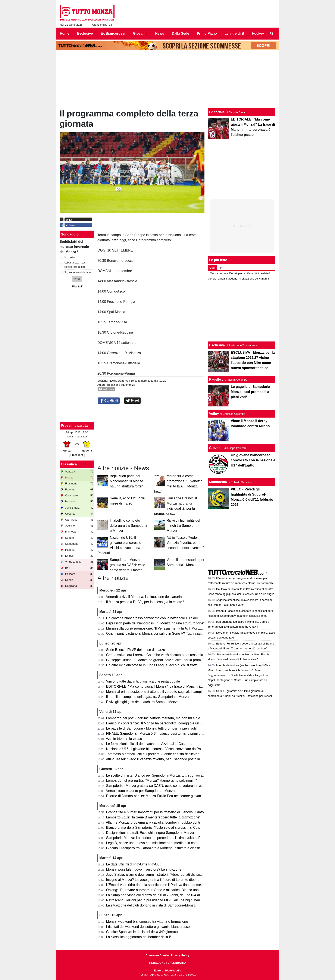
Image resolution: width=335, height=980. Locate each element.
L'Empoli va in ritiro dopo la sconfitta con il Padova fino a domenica (157, 885)
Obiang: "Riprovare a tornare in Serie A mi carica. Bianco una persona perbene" (167, 890)
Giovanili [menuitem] (140, 33)
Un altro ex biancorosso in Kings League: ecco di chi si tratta (152, 665)
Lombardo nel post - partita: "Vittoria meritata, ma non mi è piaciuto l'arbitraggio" (167, 718)
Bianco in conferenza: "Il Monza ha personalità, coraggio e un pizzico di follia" (165, 723)
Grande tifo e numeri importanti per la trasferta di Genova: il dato (155, 812)
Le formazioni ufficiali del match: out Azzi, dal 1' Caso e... (149, 744)
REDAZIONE (157, 963)
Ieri (220, 268)
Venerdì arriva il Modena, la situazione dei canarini (144, 597)
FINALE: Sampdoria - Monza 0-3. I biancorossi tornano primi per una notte (162, 734)
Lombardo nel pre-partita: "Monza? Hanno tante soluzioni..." (151, 781)
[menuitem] (272, 34)
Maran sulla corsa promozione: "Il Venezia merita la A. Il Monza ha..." (158, 628)
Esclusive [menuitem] (85, 33)
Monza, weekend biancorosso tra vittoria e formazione (147, 922)
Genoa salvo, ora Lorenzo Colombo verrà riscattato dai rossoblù (155, 655)
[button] (77, 279)
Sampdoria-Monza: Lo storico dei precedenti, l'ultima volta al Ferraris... (160, 838)
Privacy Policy (180, 955)
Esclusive (217, 345)
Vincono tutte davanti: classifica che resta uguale (143, 681)
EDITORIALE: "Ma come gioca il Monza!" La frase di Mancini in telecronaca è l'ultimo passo (176, 686)
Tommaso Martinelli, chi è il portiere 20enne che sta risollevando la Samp (161, 754)
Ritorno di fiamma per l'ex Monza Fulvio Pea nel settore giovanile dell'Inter (162, 796)
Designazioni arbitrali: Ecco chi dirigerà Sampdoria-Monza (150, 833)
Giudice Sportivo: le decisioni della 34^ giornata (142, 932)
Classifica (69, 464)
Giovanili (216, 448)
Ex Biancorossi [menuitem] (113, 33)
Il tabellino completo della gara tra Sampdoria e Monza (129, 526)
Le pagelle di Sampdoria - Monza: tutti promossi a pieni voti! (151, 728)
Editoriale (217, 112)
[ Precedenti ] (77, 455)
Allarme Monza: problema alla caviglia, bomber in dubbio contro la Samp (161, 822)
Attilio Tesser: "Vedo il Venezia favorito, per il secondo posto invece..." (185, 543)
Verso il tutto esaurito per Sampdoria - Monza (140, 791)
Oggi (212, 268)
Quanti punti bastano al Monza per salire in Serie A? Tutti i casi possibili (160, 633)
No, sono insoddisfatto (77, 272)
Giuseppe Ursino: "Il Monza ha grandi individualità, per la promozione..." (161, 660)
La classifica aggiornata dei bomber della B (139, 937)
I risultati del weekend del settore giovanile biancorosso (148, 927)
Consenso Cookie (157, 955)
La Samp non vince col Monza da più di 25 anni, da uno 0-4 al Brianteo (160, 895)
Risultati (77, 286)
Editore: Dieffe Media (167, 970)
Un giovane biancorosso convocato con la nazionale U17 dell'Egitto (157, 618)
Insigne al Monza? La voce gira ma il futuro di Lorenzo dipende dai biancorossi (166, 880)
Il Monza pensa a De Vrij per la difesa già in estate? (145, 602)
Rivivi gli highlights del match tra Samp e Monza (183, 526)
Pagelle (215, 379)
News (112, 381)
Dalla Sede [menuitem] (180, 33)
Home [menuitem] (65, 33)
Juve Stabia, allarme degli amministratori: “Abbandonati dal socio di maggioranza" (168, 875)
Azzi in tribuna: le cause (124, 739)
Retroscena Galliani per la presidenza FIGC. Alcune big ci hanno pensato (162, 900)
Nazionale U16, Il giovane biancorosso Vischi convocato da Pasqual (158, 749)
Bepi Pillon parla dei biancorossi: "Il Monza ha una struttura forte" (126, 481)
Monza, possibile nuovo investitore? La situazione (144, 869)
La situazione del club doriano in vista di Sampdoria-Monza (151, 905)
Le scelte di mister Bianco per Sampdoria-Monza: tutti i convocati (155, 775)
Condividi (109, 401)
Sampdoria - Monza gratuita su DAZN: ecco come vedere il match (127, 565)
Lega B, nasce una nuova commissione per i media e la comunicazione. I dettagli (167, 843)
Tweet (133, 401)
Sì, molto (69, 257)
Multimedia (218, 482)
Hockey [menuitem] (258, 33)
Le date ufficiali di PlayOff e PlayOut (133, 864)
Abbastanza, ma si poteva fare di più (75, 265)
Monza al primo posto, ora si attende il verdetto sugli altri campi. (154, 692)
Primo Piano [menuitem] (207, 33)
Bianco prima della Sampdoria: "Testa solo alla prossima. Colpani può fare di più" (167, 828)
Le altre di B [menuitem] (234, 33)
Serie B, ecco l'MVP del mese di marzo (136, 650)
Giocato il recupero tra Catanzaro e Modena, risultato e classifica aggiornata (164, 848)
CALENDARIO (177, 963)
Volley (214, 414)
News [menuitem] (160, 33)
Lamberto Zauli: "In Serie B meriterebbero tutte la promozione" (153, 817)
